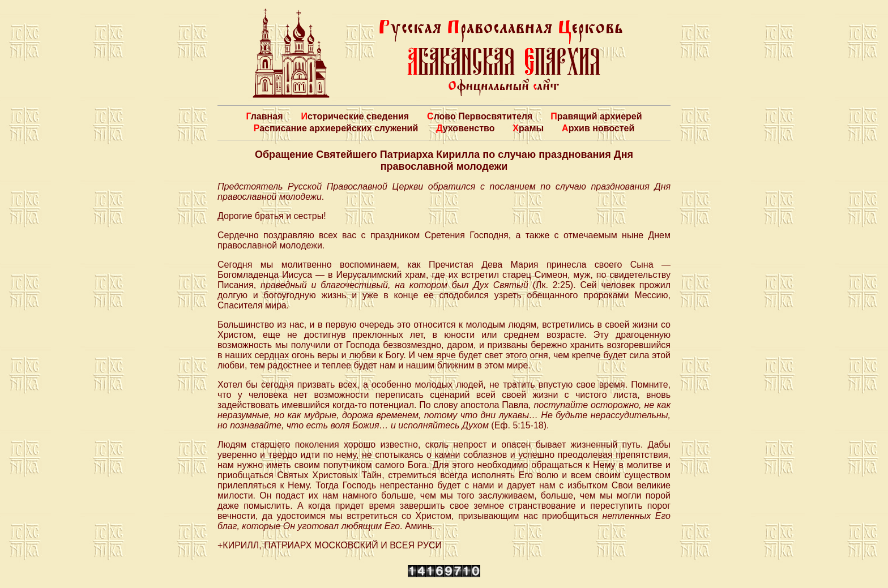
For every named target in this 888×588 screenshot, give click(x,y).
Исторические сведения (355, 116)
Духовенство (465, 128)
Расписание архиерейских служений (336, 128)
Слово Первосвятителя (480, 116)
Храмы (528, 128)
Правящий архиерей (596, 116)
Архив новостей (598, 128)
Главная (264, 116)
